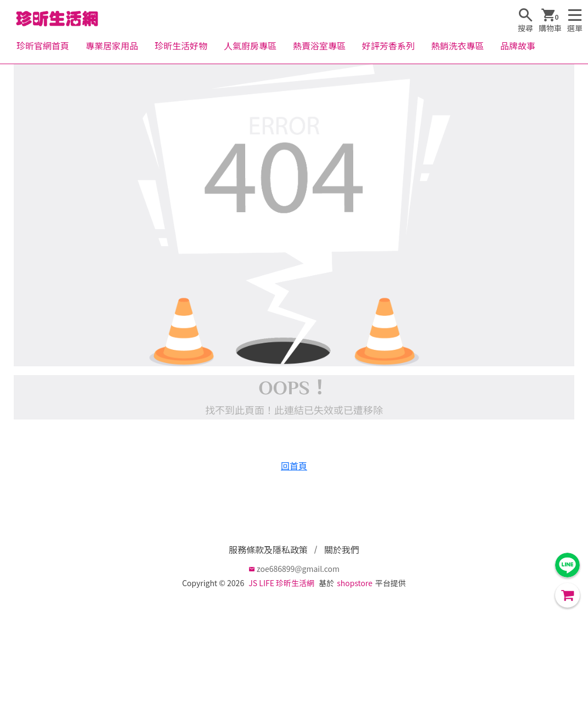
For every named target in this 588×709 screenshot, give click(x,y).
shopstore (355, 583)
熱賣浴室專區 (319, 46)
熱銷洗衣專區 (457, 46)
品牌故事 (518, 46)
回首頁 (294, 466)
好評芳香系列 (388, 46)
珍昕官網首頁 (43, 46)
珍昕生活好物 (181, 46)
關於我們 (342, 549)
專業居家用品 (112, 46)
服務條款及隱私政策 (268, 549)
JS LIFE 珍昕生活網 (281, 583)
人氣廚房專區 (250, 46)
